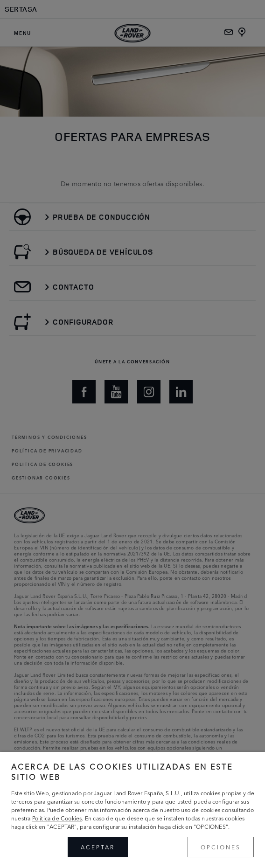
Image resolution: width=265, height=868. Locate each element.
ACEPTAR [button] (98, 847)
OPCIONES (221, 847)
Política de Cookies (57, 818)
